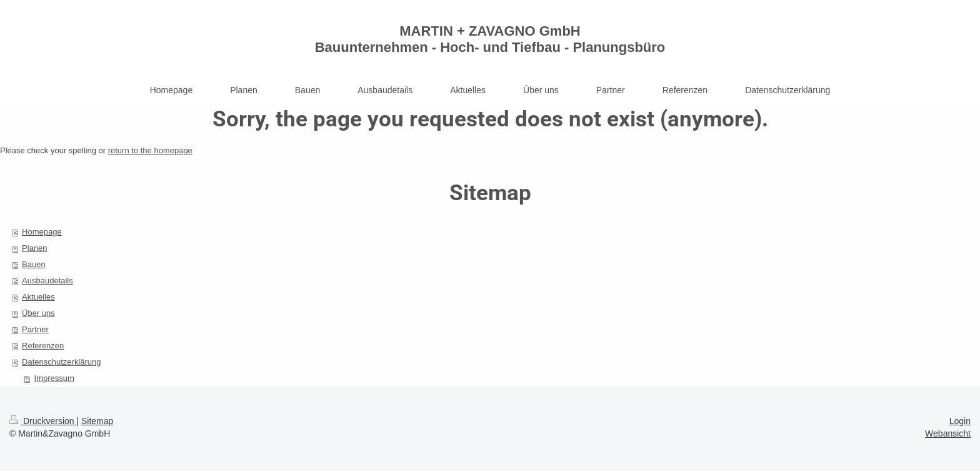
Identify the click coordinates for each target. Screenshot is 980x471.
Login (960, 421)
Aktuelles (38, 297)
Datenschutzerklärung (61, 362)
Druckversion (43, 421)
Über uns (38, 313)
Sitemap (97, 421)
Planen (34, 248)
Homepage (42, 232)
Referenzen (43, 346)
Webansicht (948, 433)
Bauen (34, 264)
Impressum (54, 378)
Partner (35, 329)
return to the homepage (150, 150)
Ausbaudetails (47, 281)
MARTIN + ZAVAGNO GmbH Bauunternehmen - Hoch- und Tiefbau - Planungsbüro (490, 39)
